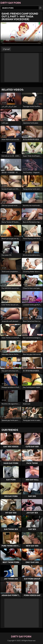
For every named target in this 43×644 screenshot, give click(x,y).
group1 (7, 49)
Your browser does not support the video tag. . (21, 34)
